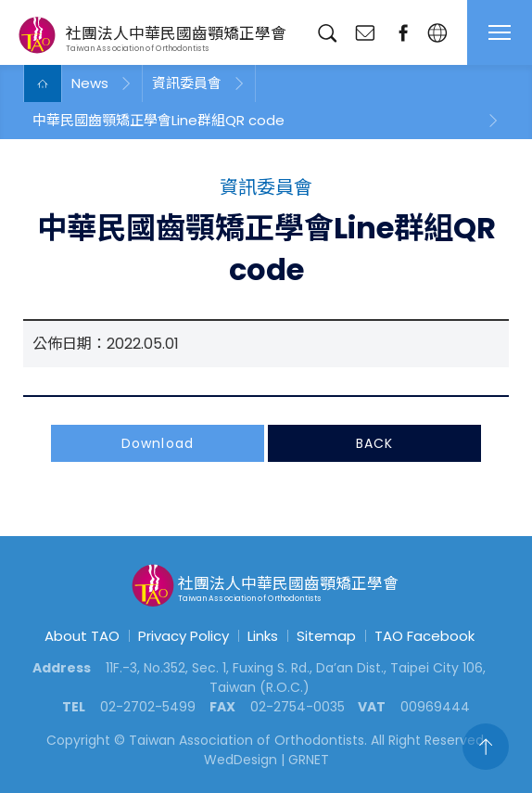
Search (327, 33)
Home (43, 83)
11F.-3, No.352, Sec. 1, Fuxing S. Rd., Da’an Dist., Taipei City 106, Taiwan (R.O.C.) (296, 678)
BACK (374, 445)
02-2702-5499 (148, 707)
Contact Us (365, 33)
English (437, 33)
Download (158, 445)
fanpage (403, 33)
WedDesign (241, 760)
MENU (500, 32)
